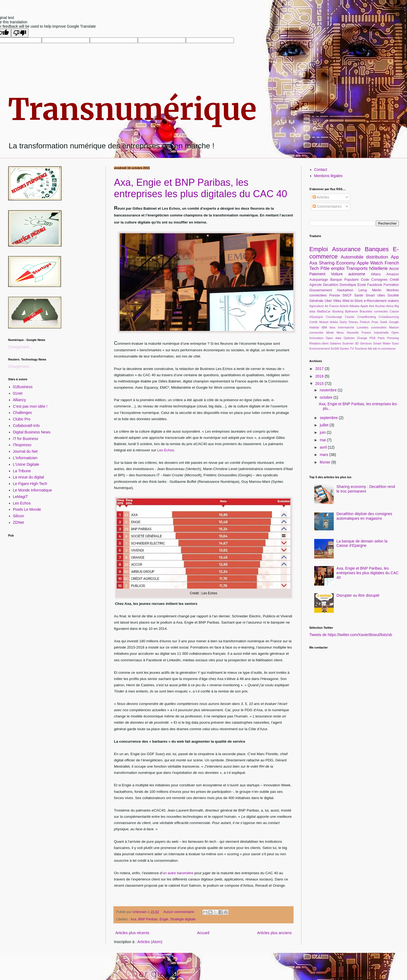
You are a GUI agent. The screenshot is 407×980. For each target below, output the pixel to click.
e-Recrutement (375, 301)
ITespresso (22, 445)
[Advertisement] (53, 574)
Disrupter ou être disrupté (358, 595)
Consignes (380, 280)
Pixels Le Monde (27, 509)
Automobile (352, 257)
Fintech (365, 322)
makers (393, 301)
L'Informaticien (25, 458)
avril (324, 447)
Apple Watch (370, 263)
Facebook (375, 285)
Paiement (317, 274)
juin (323, 432)
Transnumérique (132, 109)
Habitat (314, 327)
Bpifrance (352, 311)
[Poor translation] (20, 33)
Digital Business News (32, 432)
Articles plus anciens (274, 933)
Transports (357, 268)
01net (18, 393)
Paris (381, 338)
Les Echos (166, 450)
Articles (321, 197)
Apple (364, 306)
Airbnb (344, 306)
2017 (320, 369)
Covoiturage (334, 317)
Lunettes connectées (372, 327)
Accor (394, 269)
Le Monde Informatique (33, 490)
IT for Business (26, 439)
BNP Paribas (148, 919)
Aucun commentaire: (179, 912)
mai (323, 440)
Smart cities (375, 295)
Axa (133, 919)
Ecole (362, 285)
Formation (391, 285)
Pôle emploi (333, 268)
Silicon (19, 516)
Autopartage (319, 280)
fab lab (373, 349)
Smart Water (382, 343)
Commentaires (327, 206)
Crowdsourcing (389, 317)
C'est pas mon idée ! (30, 406)
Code (365, 280)
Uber (328, 301)
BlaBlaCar (324, 311)
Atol (372, 306)
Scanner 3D (350, 343)
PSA (373, 338)
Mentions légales (328, 176)
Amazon (393, 274)
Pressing (393, 338)
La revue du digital (28, 477)
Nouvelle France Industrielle (368, 333)
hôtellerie (379, 268)
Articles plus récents (132, 933)
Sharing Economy (337, 263)
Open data (333, 338)
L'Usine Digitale (26, 464)
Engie (164, 919)
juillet (325, 425)
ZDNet (18, 522)
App (395, 257)
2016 (320, 376)
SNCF (347, 295)
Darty (343, 322)
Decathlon (331, 285)
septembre (329, 418)
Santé (359, 295)
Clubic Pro (22, 419)
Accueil (203, 933)
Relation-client (319, 343)
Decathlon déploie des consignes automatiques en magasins (364, 516)
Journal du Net (25, 451)
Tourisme (361, 349)
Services (366, 343)
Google (394, 322)
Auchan (380, 306)
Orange (362, 338)
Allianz (376, 274)
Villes (337, 301)
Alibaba (354, 306)
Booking (338, 311)
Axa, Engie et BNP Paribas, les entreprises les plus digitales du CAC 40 (201, 188)
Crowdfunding (366, 317)
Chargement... (20, 347)
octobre (327, 397)
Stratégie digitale (183, 919)
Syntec (345, 349)
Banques (377, 249)
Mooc (340, 333)
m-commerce (387, 349)
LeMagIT (20, 497)
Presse (335, 295)
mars (324, 455)
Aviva (390, 306)
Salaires (335, 343)
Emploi (319, 249)
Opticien (349, 338)
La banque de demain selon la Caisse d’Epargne (362, 543)
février (325, 462)
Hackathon (345, 290)
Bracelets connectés (374, 311)
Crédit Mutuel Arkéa (324, 322)
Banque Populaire (344, 280)
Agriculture (317, 306)
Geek (384, 322)
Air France (332, 306)
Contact (321, 170)
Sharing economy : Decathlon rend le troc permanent (366, 489)
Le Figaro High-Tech (30, 484)
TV (352, 349)
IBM (324, 327)
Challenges (23, 413)
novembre (329, 390)
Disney (353, 322)
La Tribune (22, 471)
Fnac (375, 322)
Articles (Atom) (150, 942)
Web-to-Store (353, 301)
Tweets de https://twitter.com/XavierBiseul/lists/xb (351, 635)
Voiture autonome (348, 274)
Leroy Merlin (370, 290)
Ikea (333, 327)
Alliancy (20, 400)
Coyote (350, 317)
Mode (330, 333)
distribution (377, 257)
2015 (320, 384)
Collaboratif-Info (26, 426)
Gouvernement (321, 290)
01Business (23, 387)
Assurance (346, 249)
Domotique (348, 285)
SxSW (335, 349)
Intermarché (346, 327)
